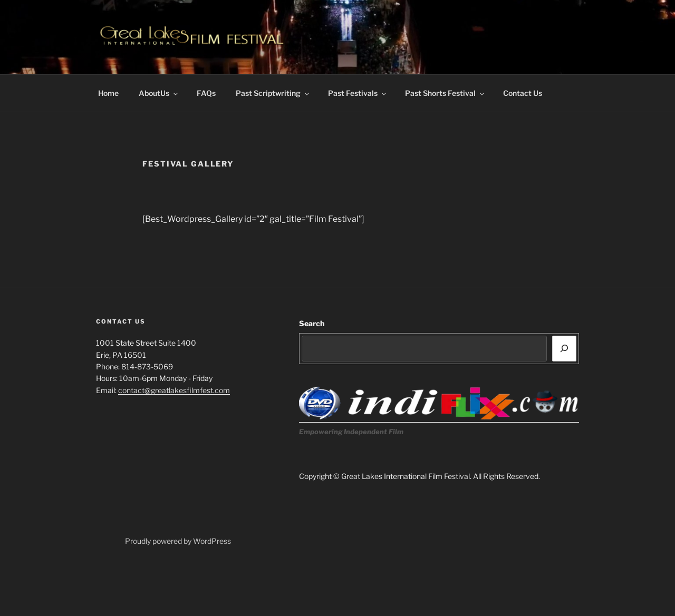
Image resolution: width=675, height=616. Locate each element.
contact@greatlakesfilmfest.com (174, 390)
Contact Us (523, 93)
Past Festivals (358, 93)
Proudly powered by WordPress (178, 541)
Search (312, 323)
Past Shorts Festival (445, 93)
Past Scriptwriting (273, 93)
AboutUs (159, 93)
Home (108, 93)
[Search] (564, 348)
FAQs (206, 93)
